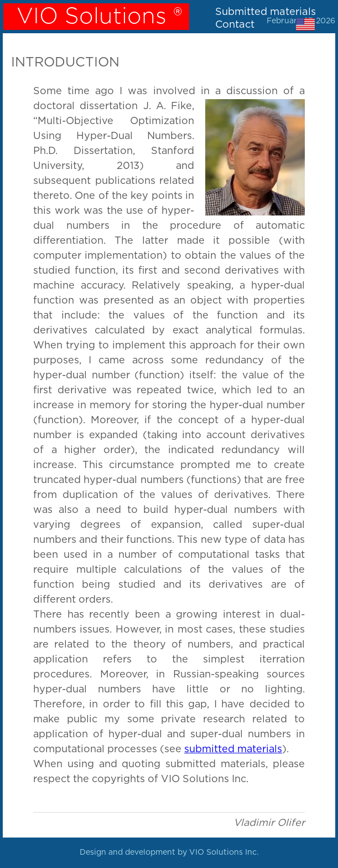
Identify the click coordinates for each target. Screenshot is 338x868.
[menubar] (264, 19)
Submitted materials (266, 12)
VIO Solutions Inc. (224, 852)
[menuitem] (264, 12)
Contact (235, 25)
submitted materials (233, 749)
